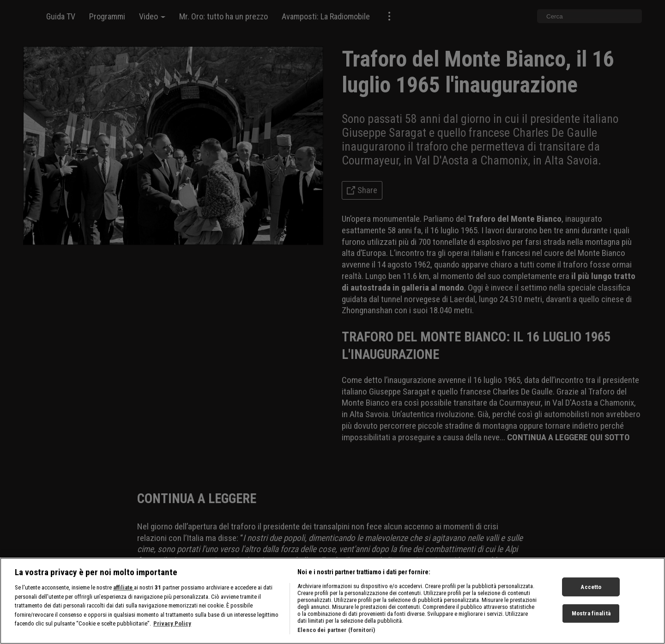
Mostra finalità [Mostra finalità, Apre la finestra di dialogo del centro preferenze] (591, 617)
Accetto (591, 591)
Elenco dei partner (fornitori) (336, 634)
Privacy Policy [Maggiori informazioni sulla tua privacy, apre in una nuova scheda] (172, 627)
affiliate (124, 591)
